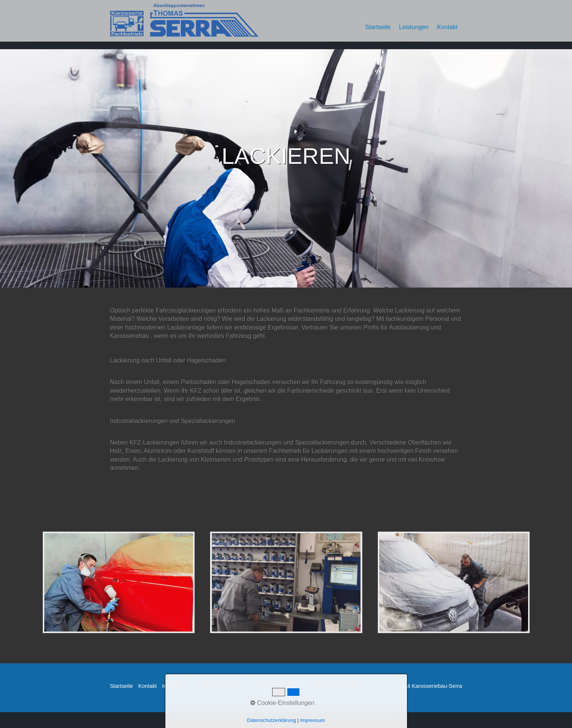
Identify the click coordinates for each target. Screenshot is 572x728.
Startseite (378, 27)
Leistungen (414, 27)
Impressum (175, 686)
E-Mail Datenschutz (276, 686)
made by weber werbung (335, 686)
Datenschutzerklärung (221, 686)
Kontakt (447, 27)
